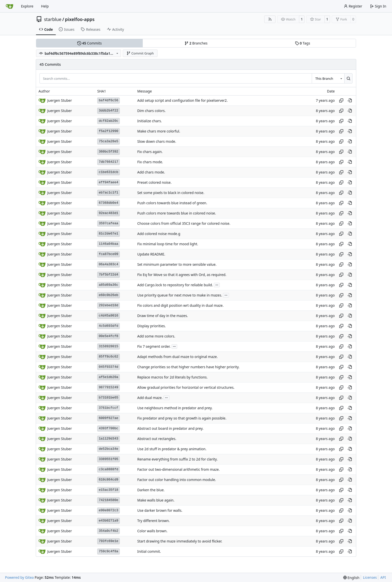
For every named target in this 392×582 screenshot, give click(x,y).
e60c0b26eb (108, 295)
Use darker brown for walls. (160, 510)
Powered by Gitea (19, 577)
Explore (27, 6)
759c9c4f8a (108, 551)
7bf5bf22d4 (108, 275)
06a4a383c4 (108, 264)
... (217, 284)
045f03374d (108, 367)
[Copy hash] (341, 100)
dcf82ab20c (108, 121)
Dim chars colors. (151, 111)
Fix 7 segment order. (154, 346)
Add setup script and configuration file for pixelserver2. (182, 100)
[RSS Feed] (270, 19)
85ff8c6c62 (108, 357)
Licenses (370, 577)
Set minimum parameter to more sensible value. (177, 264)
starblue (53, 19)
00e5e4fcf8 (108, 336)
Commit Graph (140, 53)
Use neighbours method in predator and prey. (175, 408)
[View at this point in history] (350, 100)
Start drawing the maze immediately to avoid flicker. (180, 541)
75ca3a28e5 (108, 141)
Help (45, 6)
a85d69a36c (108, 285)
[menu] (351, 578)
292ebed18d (108, 305)
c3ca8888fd (108, 469)
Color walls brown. (152, 531)
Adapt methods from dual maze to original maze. (177, 357)
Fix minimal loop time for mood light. (168, 244)
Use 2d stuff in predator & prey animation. (172, 449)
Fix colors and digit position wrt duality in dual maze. (180, 305)
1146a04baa (108, 244)
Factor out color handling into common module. (177, 480)
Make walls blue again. (156, 500)
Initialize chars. (149, 121)
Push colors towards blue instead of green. (172, 203)
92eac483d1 (108, 213)
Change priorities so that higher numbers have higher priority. (188, 367)
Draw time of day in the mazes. (163, 316)
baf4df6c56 (108, 100)
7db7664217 (108, 162)
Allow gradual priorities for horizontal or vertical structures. (186, 387)
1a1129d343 (108, 439)
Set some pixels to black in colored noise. (171, 193)
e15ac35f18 (108, 490)
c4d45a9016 (108, 316)
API (383, 577)
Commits (89, 43)
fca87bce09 (108, 254)
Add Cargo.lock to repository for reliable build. (175, 285)
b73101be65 (108, 398)
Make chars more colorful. (159, 131)
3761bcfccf (108, 408)
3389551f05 (108, 459)
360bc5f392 (108, 152)
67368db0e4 (108, 203)
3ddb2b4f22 (108, 111)
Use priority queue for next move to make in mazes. (180, 295)
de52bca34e (108, 449)
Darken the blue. (151, 490)
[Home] (9, 6)
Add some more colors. (156, 336)
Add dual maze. (150, 398)
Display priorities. (151, 326)
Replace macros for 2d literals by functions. (172, 377)
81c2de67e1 (108, 234)
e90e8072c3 (108, 510)
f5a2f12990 (108, 131)
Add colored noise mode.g (159, 234)
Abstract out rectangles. (157, 439)
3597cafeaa (108, 223)
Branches (196, 43)
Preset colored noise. (154, 182)
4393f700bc (108, 428)
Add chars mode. (151, 172)
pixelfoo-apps (80, 19)
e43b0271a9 (108, 521)
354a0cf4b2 (108, 531)
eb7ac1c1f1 (108, 193)
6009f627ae (108, 418)
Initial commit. (149, 551)
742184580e (108, 500)
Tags (303, 43)
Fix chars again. (150, 152)
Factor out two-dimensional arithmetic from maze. (178, 469)
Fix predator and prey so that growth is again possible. (182, 418)
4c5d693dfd (108, 326)
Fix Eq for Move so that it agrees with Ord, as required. (182, 275)
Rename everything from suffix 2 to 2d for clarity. (177, 459)
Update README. (151, 254)
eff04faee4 (108, 182)
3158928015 (108, 346)
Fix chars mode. (150, 162)
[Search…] (348, 78)
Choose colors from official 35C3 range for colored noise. (184, 223)
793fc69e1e (108, 541)
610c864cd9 (108, 480)
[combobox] (328, 78)
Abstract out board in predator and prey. (170, 428)
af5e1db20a (108, 377)
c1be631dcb (108, 172)
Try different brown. (153, 521)
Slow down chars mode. (157, 141)
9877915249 (108, 387)
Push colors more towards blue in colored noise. (177, 213)
